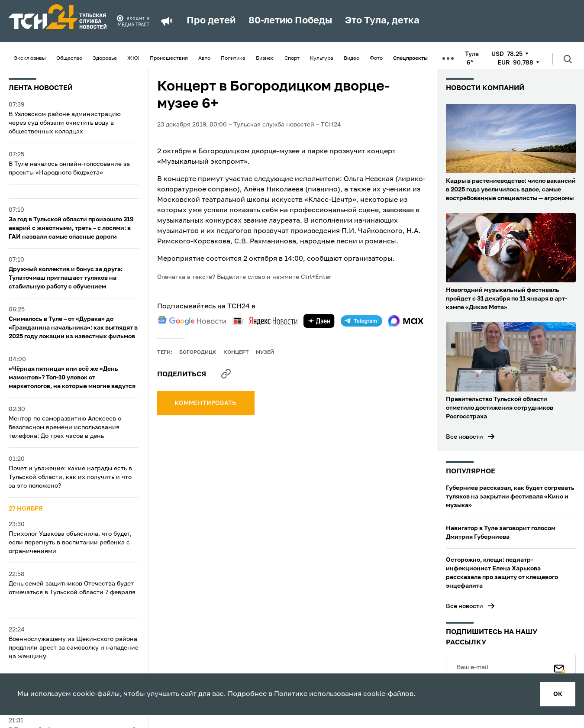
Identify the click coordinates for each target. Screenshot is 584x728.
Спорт (292, 58)
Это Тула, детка (382, 21)
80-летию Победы (290, 21)
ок (558, 694)
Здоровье (105, 58)
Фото (376, 58)
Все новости (465, 437)
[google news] (192, 321)
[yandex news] (265, 321)
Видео (352, 58)
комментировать (206, 403)
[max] (406, 321)
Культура (322, 58)
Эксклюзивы (30, 58)
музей (265, 353)
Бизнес (265, 58)
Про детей (211, 21)
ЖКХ (133, 58)
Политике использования (318, 694)
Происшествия (169, 58)
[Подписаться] (560, 667)
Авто (204, 58)
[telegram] (361, 321)
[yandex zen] (319, 321)
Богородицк (198, 353)
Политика (233, 58)
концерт (236, 353)
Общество (69, 58)
